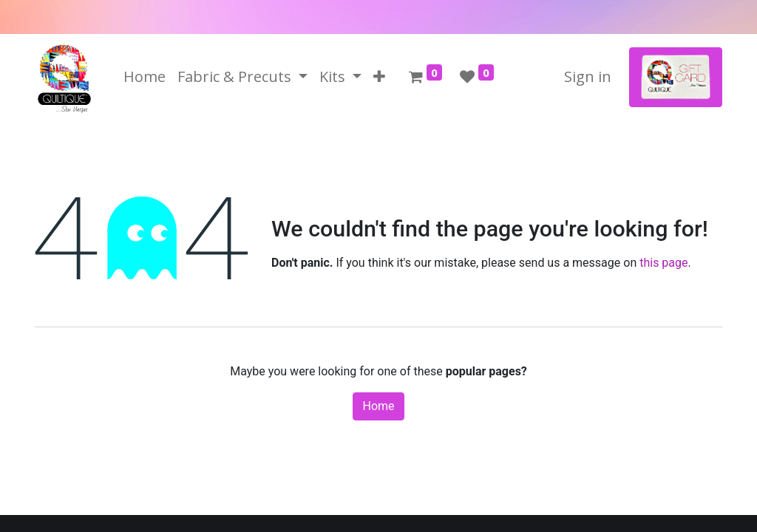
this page (663, 263)
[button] (379, 77)
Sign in (588, 76)
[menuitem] (145, 77)
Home (378, 406)
